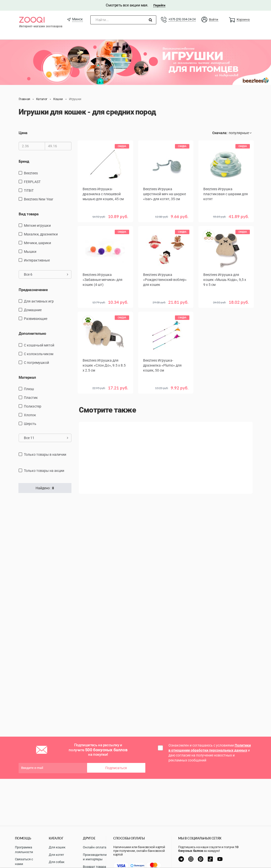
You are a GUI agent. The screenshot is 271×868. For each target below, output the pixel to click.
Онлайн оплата (95, 847)
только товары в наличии (45, 454)
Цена (23, 133)
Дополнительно (32, 334)
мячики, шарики (37, 243)
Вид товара (29, 214)
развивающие (36, 319)
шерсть (30, 424)
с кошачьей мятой (39, 345)
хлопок (30, 415)
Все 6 (46, 274)
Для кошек (57, 847)
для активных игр (39, 301)
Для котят (56, 855)
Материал (27, 377)
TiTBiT (29, 190)
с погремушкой (36, 363)
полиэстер (33, 406)
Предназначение (33, 290)
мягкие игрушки (37, 226)
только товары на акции (44, 471)
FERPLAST (32, 182)
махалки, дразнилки (41, 234)
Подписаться (116, 768)
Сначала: (220, 133)
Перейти (159, 5)
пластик (31, 398)
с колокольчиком (39, 354)
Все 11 (46, 438)
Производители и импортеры (95, 857)
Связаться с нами (24, 862)
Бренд (24, 161)
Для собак (57, 862)
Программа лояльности (24, 850)
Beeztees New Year (39, 199)
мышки (30, 252)
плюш (29, 389)
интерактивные (37, 260)
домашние (33, 310)
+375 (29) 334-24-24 (182, 19)
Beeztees (31, 173)
